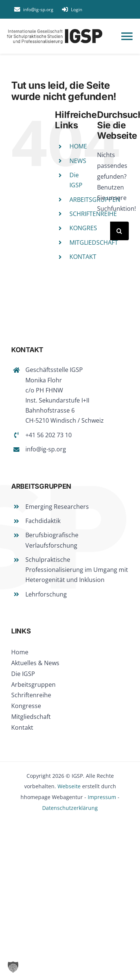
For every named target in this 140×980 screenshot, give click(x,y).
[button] (13, 967)
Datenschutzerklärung (70, 808)
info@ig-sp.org (46, 449)
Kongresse (26, 706)
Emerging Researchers (57, 507)
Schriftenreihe (31, 695)
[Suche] (119, 231)
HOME (78, 146)
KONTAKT (83, 257)
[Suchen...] (104, 231)
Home (20, 652)
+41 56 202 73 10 (49, 435)
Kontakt (22, 727)
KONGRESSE (87, 228)
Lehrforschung (46, 594)
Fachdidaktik (43, 521)
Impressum (102, 797)
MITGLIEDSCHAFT (94, 242)
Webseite (69, 786)
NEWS (78, 161)
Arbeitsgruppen (33, 685)
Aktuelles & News (35, 663)
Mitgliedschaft (31, 717)
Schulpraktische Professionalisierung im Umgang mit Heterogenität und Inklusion (77, 570)
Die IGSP (23, 674)
